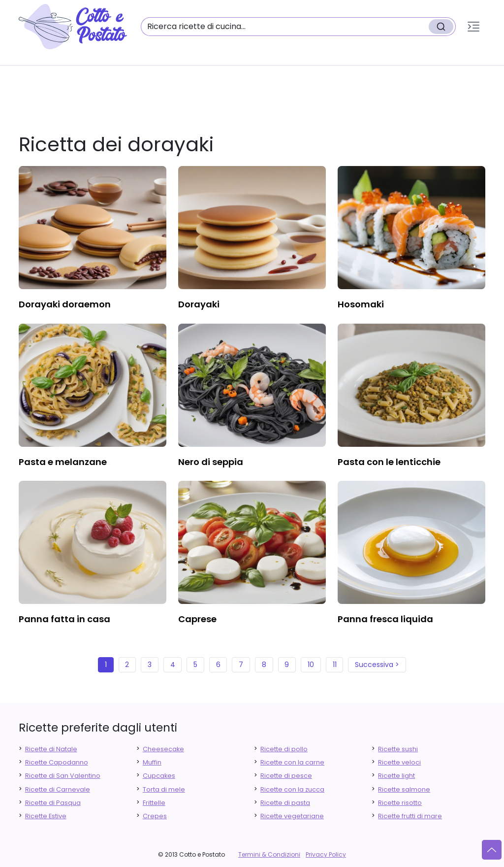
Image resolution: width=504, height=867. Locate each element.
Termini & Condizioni (269, 854)
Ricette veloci (399, 762)
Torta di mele (164, 789)
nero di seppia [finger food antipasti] (211, 462)
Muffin (152, 762)
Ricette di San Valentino (63, 776)
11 (335, 665)
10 (311, 665)
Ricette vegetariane (292, 816)
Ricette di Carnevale (58, 789)
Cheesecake (163, 749)
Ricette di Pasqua (53, 803)
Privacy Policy (326, 854)
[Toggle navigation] (473, 27)
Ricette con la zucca (292, 789)
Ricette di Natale (51, 749)
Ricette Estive (46, 816)
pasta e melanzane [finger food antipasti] (63, 462)
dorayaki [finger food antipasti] (199, 304)
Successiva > (377, 665)
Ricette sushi (398, 749)
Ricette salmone (404, 789)
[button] (473, 27)
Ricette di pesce (286, 776)
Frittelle (154, 803)
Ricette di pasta (285, 803)
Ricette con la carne (292, 762)
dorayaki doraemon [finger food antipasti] (65, 304)
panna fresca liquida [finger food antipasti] (385, 619)
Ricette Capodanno (57, 762)
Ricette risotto (400, 803)
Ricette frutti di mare (410, 816)
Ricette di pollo (284, 749)
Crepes (155, 816)
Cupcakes (159, 776)
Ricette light (396, 776)
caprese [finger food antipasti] (197, 619)
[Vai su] (492, 850)
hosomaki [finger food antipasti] (361, 304)
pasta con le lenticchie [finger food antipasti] (389, 462)
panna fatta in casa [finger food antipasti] (64, 619)
